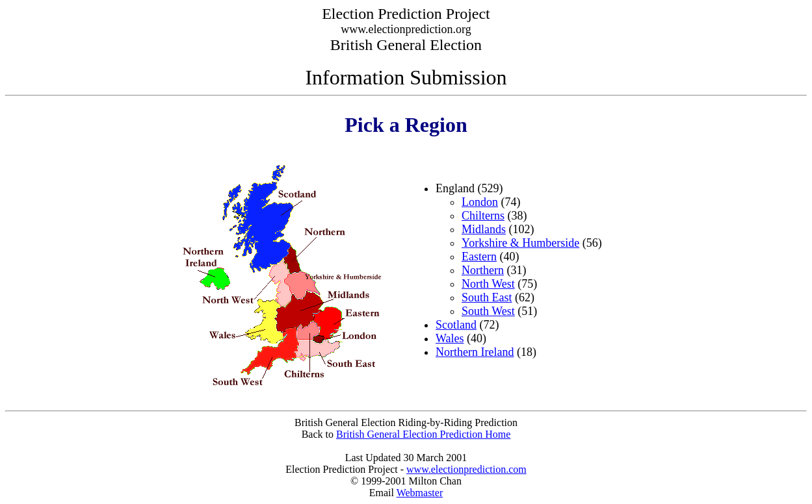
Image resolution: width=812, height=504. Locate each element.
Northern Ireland (475, 352)
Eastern (479, 257)
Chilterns (483, 216)
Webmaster (420, 493)
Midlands (484, 229)
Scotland (456, 325)
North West (488, 284)
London (480, 202)
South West (488, 311)
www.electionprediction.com (466, 469)
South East (487, 297)
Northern (483, 270)
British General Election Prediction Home (423, 434)
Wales (450, 338)
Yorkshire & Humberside (520, 243)
